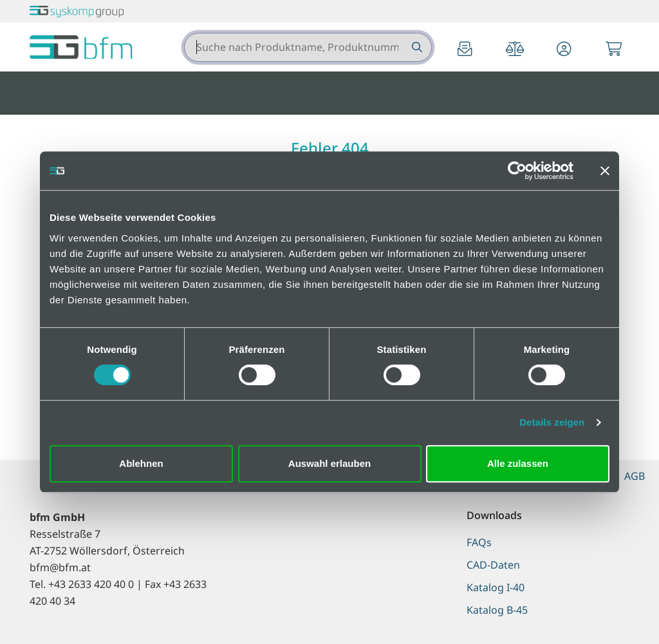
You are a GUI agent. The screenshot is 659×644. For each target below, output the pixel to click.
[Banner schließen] (605, 171)
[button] (564, 50)
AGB (635, 476)
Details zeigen (552, 422)
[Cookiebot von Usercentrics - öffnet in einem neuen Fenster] (517, 171)
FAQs (479, 542)
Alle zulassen (518, 463)
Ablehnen (141, 463)
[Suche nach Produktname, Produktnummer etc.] (416, 47)
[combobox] (308, 47)
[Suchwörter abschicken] (416, 47)
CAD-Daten (493, 565)
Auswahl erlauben (329, 463)
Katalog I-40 (496, 587)
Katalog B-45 (497, 610)
